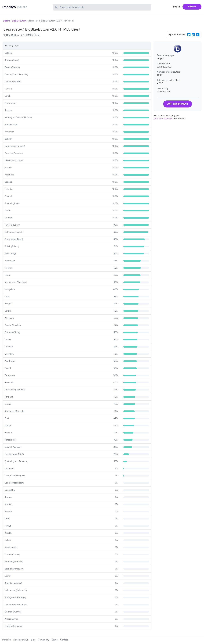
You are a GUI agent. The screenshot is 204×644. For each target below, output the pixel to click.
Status (55, 640)
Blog (33, 640)
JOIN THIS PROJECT (178, 104)
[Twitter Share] (189, 35)
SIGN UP (192, 7)
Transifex (6, 640)
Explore (6, 21)
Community (44, 640)
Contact (64, 640)
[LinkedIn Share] (193, 35)
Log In (177, 7)
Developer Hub (21, 640)
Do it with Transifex (163, 119)
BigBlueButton (19, 21)
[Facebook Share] (198, 35)
